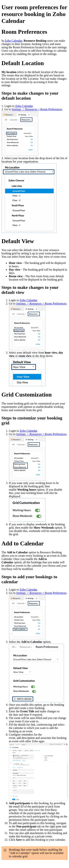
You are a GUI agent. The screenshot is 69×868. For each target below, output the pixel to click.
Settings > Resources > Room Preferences (37, 109)
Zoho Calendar (13, 41)
